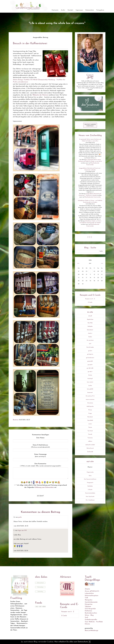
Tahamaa (88, 606)
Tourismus (90, 438)
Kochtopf (90, 379)
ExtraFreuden (90, 347)
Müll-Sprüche (90, 406)
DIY (90, 344)
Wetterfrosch (90, 448)
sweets (90, 424)
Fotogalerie (100, 10)
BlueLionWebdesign (91, 631)
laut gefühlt (90, 389)
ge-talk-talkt (90, 368)
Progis (90, 413)
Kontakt (70, 10)
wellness (90, 441)
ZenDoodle (90, 452)
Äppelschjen (90, 319)
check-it (90, 333)
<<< (78, 263)
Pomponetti (90, 483)
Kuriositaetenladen (90, 493)
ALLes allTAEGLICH (92, 591)
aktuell (90, 316)
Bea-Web (90, 323)
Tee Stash (90, 431)
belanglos (90, 326)
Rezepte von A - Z (90, 299)
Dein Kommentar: (40, 465)
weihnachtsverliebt (90, 445)
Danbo (90, 337)
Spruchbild (90, 420)
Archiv (63, 10)
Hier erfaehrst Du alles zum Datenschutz (71, 642)
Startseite (55, 10)
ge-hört (90, 351)
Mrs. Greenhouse (90, 500)
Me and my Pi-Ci (90, 396)
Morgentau (89, 604)
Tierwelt (90, 434)
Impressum (79, 10)
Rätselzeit (90, 417)
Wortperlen (89, 600)
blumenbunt (90, 330)
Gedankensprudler (91, 620)
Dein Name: (40, 438)
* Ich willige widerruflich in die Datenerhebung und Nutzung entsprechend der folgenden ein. (40, 486)
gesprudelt (90, 361)
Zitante (87, 589)
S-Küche (90, 490)
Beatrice (16, 420)
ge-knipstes (90, 354)
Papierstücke (90, 472)
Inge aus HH (22, 530)
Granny (90, 375)
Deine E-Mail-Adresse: (40, 446)
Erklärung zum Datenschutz (44, 487)
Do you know (90, 340)
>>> (102, 263)
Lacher (90, 386)
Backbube (90, 486)
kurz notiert (90, 382)
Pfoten (90, 410)
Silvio (90, 476)
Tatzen (90, 427)
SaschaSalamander (91, 602)
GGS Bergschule (90, 609)
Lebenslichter (89, 593)
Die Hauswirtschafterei (90, 479)
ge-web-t (90, 372)
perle (20, 517)
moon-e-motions (90, 400)
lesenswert (90, 393)
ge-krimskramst (90, 358)
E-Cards (90, 302)
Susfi (86, 617)
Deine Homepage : (40, 455)
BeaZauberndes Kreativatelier (93, 197)
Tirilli (86, 598)
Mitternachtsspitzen (92, 596)
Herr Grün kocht (90, 497)
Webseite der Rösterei (40, 95)
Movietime (90, 403)
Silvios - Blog (89, 615)
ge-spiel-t (90, 365)
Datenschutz (90, 10)
